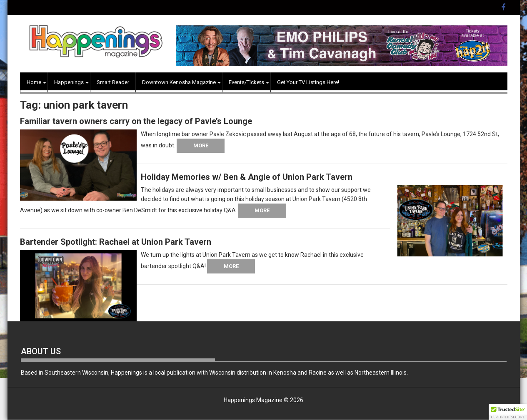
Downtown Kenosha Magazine (179, 82)
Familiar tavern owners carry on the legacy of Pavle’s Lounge (136, 121)
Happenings (69, 82)
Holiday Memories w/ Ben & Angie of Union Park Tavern (247, 177)
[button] (508, 412)
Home (34, 82)
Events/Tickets (246, 82)
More (201, 145)
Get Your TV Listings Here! (308, 82)
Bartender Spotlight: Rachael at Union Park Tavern (116, 242)
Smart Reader (113, 82)
